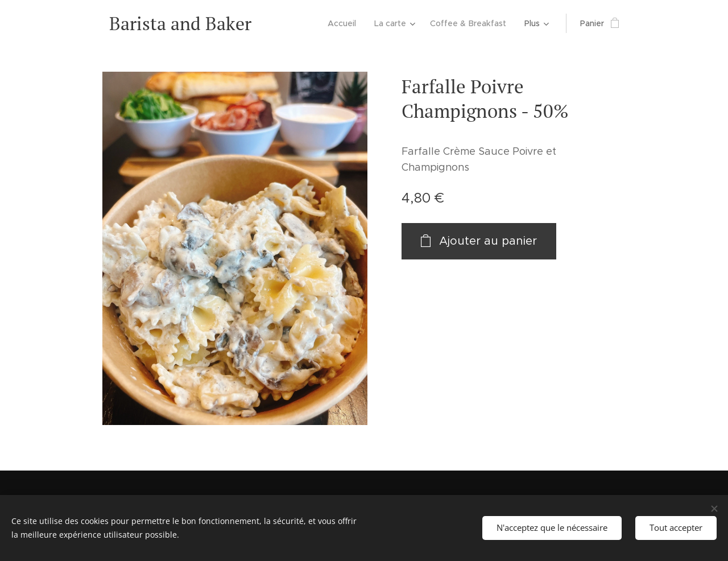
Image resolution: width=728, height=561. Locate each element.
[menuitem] (346, 23)
